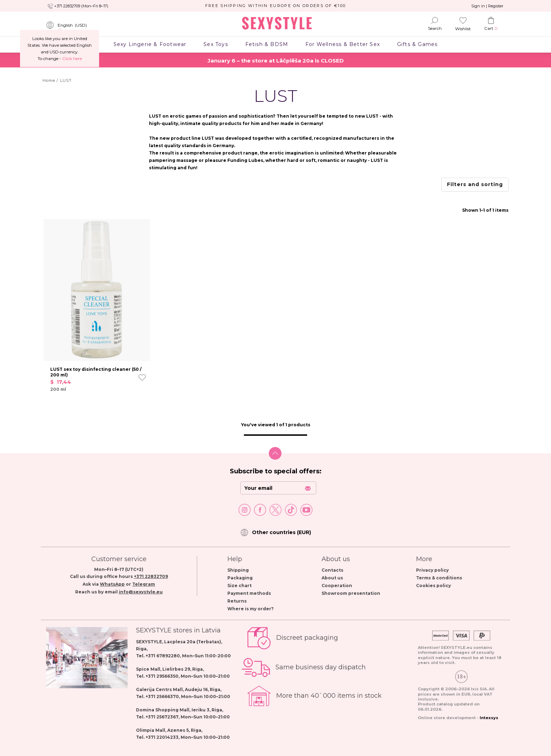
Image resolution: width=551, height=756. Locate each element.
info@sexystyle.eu (141, 592)
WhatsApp (112, 584)
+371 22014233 (162, 737)
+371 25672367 (162, 717)
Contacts (332, 570)
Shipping (238, 570)
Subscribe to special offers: (276, 471)
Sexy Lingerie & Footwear (150, 44)
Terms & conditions (439, 578)
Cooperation (337, 586)
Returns (237, 601)
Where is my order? (251, 609)
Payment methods (249, 593)
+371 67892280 (163, 656)
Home (49, 80)
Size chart (239, 586)
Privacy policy (432, 570)
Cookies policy (433, 586)
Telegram (144, 584)
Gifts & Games (417, 44)
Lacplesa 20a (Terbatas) (193, 642)
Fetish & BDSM (267, 44)
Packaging (240, 578)
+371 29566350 (162, 676)
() (66, 25)
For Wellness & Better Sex (343, 44)
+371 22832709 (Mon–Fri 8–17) (81, 6)
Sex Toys (216, 44)
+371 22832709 (151, 576)
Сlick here (72, 58)
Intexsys (489, 718)
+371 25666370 (162, 696)
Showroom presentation (351, 593)
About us (332, 578)
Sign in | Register (487, 6)
